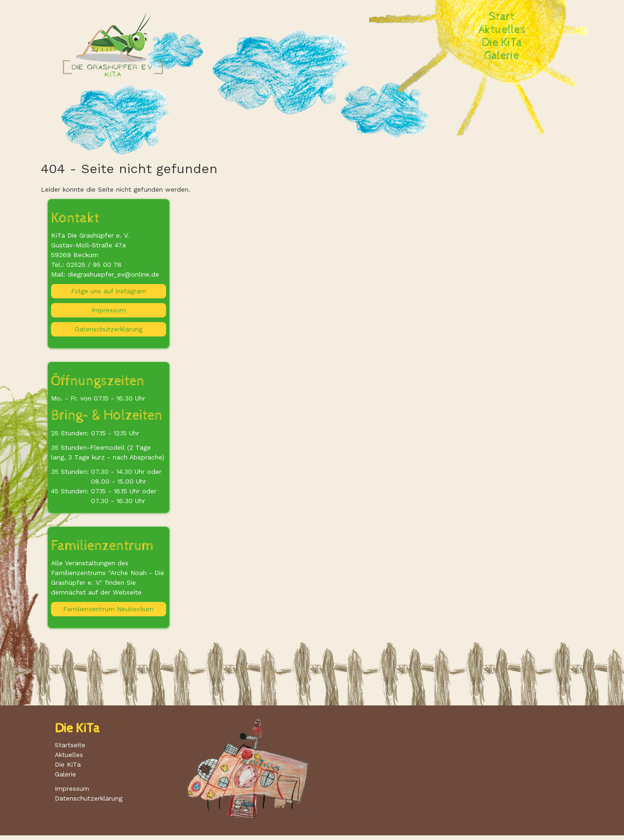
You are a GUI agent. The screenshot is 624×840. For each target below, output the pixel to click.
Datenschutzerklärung (109, 329)
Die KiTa (502, 43)
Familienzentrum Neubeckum (108, 609)
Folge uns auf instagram (109, 291)
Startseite (70, 745)
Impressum (109, 310)
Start (502, 17)
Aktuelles (502, 30)
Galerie (502, 56)
